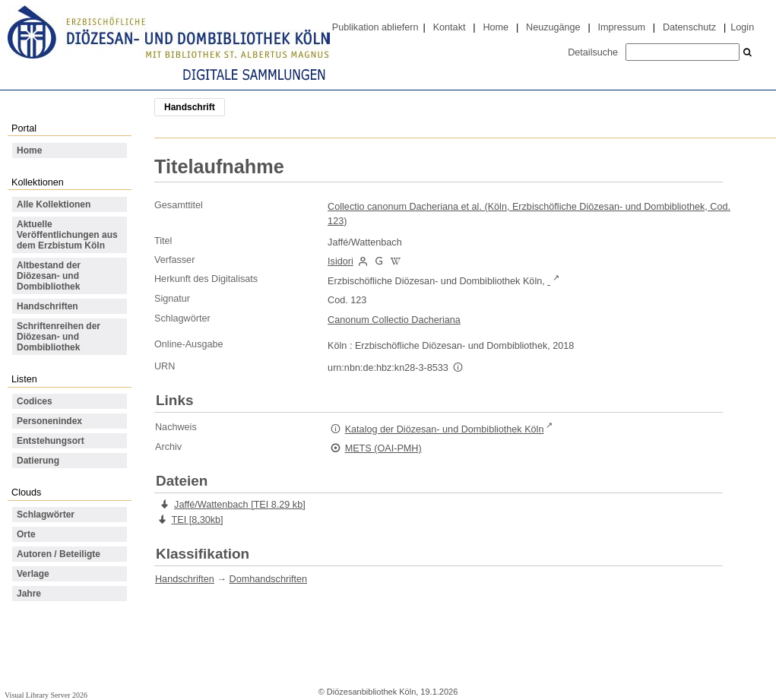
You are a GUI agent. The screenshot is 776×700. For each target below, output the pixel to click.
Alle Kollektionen (54, 204)
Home (496, 27)
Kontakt (450, 27)
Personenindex (49, 421)
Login (742, 27)
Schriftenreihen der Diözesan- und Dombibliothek (59, 337)
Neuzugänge (553, 27)
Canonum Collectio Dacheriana (394, 320)
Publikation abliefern (375, 27)
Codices (35, 401)
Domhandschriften (268, 579)
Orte (26, 534)
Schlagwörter (46, 515)
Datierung (38, 461)
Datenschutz (689, 27)
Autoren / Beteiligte (59, 554)
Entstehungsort (51, 441)
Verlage (33, 574)
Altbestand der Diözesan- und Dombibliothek (49, 276)
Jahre (29, 594)
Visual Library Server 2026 (46, 695)
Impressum (622, 27)
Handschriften (48, 306)
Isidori (340, 261)
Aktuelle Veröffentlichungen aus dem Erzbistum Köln (67, 235)
